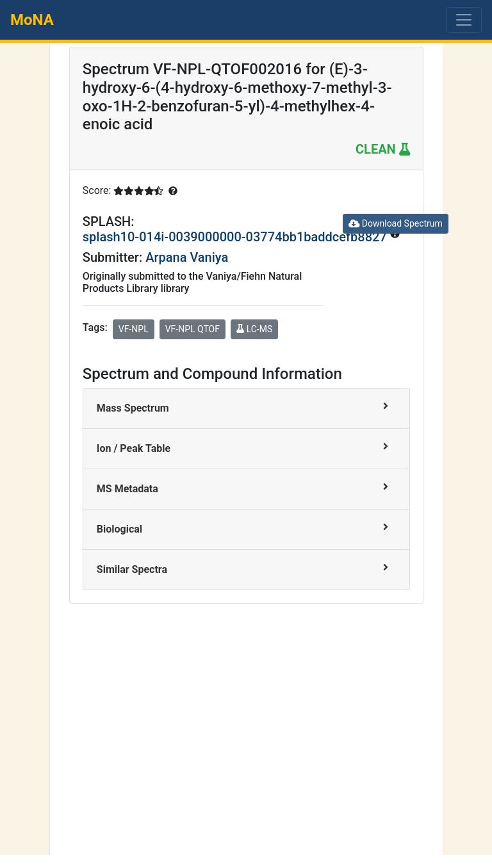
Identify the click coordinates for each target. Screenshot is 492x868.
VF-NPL (134, 329)
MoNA (32, 20)
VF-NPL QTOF (193, 329)
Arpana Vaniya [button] (187, 257)
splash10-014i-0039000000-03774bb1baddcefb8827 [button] (236, 237)
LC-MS (254, 329)
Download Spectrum (396, 223)
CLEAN (383, 149)
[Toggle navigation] (464, 20)
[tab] (246, 409)
